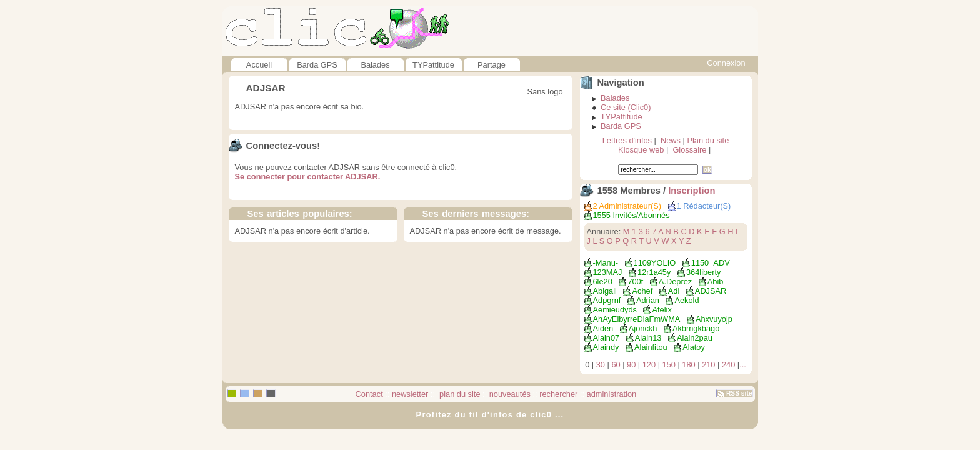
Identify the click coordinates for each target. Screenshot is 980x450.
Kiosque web (641, 150)
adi (674, 291)
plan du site (459, 394)
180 (688, 365)
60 (616, 365)
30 (601, 365)
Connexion (726, 63)
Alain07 (607, 338)
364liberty (704, 272)
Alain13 (648, 338)
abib (716, 282)
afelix (662, 310)
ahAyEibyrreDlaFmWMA (637, 319)
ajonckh (643, 328)
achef (642, 291)
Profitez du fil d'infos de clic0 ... (490, 415)
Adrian (648, 300)
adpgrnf (607, 300)
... (743, 365)
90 (631, 365)
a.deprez (675, 282)
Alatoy (694, 347)
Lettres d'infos (627, 140)
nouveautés (510, 394)
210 (708, 365)
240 (728, 365)
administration (612, 394)
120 (649, 365)
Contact (369, 394)
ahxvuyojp (714, 319)
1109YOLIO (655, 263)
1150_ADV (711, 263)
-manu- (606, 263)
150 (669, 365)
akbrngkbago (696, 328)
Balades (375, 65)
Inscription (692, 191)
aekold (687, 300)
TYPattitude (433, 65)
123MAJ (608, 272)
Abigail (605, 291)
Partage (492, 65)
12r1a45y (654, 272)
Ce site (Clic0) (626, 107)
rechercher (558, 394)
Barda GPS (317, 65)
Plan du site (708, 140)
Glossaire (689, 150)
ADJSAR (711, 291)
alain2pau (695, 338)
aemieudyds (615, 310)
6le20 (603, 282)
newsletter (410, 394)
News (671, 140)
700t (635, 282)
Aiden (603, 328)
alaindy (606, 347)
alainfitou (651, 347)
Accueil (259, 65)
